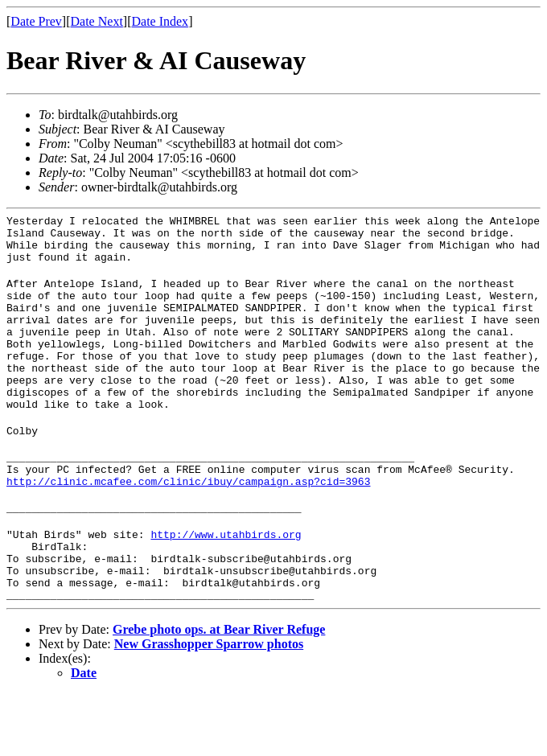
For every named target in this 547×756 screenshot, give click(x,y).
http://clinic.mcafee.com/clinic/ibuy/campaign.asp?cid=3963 (188, 527)
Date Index (160, 21)
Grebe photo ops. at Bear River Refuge (219, 692)
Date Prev (36, 21)
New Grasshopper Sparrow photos (209, 707)
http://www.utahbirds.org (226, 585)
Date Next (97, 21)
